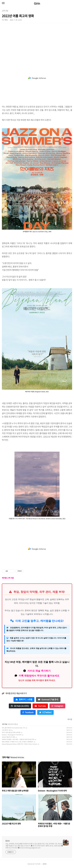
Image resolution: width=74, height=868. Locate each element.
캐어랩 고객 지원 (8, 578)
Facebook (28, 712)
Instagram (57, 706)
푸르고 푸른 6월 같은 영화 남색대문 (11, 732)
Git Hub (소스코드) (20, 706)
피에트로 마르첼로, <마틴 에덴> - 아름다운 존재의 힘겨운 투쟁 (18, 739)
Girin (37, 3)
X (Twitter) (45, 712)
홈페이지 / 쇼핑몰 (24, 700)
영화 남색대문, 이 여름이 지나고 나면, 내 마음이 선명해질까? (18, 742)
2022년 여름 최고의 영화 (8, 737)
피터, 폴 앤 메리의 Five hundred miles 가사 (14, 728)
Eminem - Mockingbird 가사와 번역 (12, 735)
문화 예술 (5, 724)
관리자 (45, 864)
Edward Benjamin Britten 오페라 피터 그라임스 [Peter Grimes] (19, 744)
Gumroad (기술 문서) (48, 700)
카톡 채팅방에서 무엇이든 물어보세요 (39, 676)
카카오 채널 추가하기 (39, 671)
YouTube (40, 706)
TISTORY (38, 864)
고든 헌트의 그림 (6, 730)
